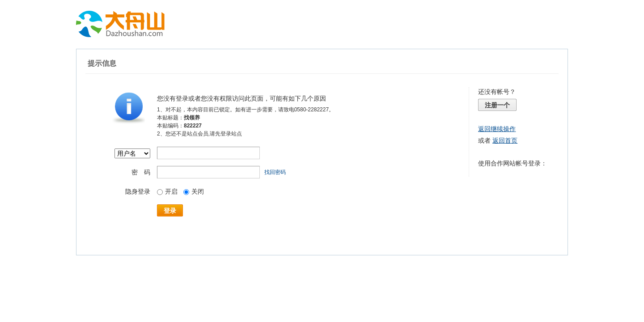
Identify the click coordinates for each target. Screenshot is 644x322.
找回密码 (275, 172)
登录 (170, 211)
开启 (167, 191)
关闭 (194, 191)
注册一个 (497, 105)
